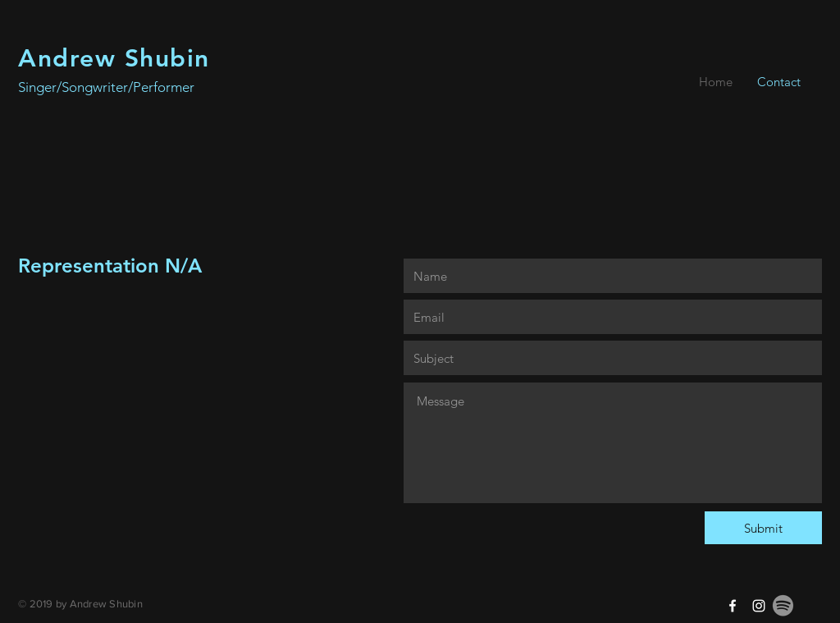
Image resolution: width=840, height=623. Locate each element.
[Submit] (763, 528)
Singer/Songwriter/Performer (106, 87)
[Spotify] (783, 605)
